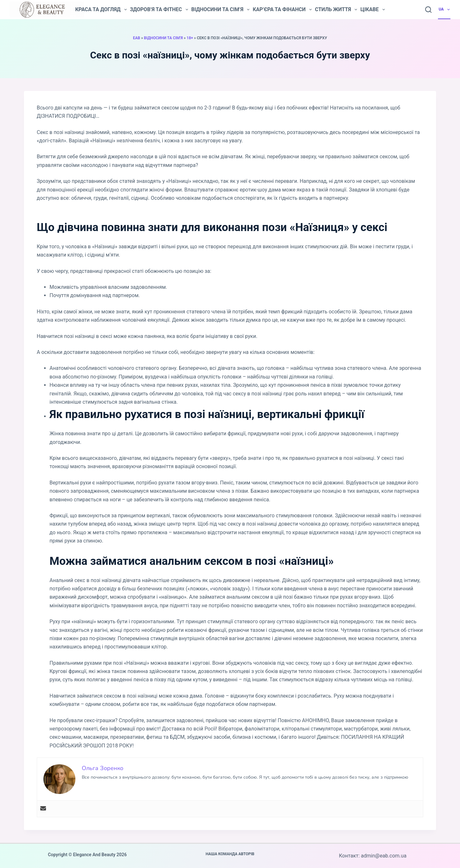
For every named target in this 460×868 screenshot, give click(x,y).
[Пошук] (428, 10)
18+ (190, 38)
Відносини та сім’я (220, 10)
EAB (136, 38)
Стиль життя (336, 10)
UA (445, 10)
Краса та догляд (101, 10)
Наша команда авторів (230, 854)
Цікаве (372, 10)
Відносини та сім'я (164, 38)
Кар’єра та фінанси (282, 10)
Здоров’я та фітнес (159, 10)
